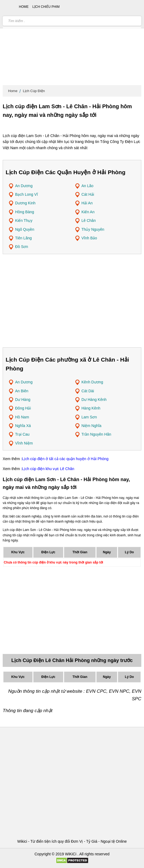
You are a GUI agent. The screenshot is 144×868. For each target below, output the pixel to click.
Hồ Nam (22, 417)
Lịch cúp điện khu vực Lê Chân (48, 469)
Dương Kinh (25, 203)
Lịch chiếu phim (46, 7)
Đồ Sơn (22, 247)
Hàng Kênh (91, 408)
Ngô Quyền (25, 229)
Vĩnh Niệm (24, 443)
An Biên (22, 391)
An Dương (24, 186)
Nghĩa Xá (23, 426)
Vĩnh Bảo (89, 238)
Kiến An (88, 212)
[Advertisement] (72, 43)
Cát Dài (88, 391)
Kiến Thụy (24, 220)
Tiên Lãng (23, 238)
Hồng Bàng (25, 212)
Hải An (87, 203)
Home (13, 91)
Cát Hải (88, 194)
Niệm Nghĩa (91, 426)
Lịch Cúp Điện (34, 91)
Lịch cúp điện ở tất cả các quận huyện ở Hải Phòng (65, 459)
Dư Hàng (23, 400)
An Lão (87, 186)
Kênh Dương (92, 382)
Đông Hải (23, 408)
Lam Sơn (89, 417)
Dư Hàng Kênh (94, 400)
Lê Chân (89, 220)
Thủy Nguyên (93, 229)
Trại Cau (22, 434)
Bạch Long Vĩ (26, 194)
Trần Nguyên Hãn (96, 434)
